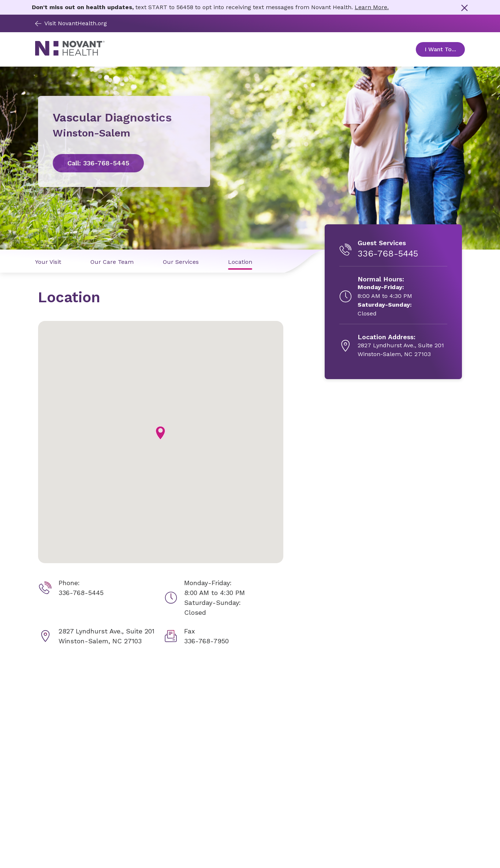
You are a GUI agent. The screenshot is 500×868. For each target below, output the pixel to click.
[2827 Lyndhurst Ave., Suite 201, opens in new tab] (401, 346)
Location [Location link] (240, 262)
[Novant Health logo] (70, 54)
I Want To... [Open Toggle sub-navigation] (445, 49)
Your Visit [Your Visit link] (48, 262)
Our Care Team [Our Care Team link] (112, 262)
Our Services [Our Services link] (181, 262)
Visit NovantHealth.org (71, 23)
